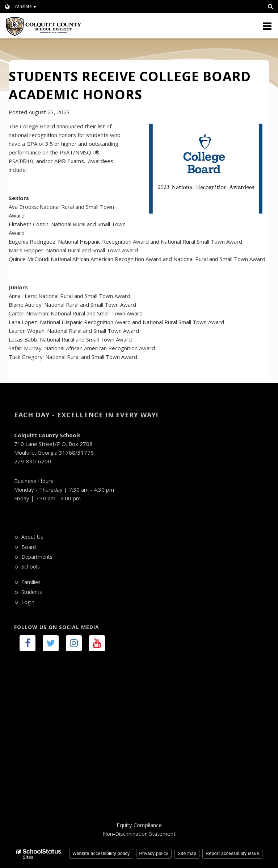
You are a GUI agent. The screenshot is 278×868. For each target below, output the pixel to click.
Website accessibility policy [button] (101, 853)
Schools (31, 567)
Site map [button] (187, 853)
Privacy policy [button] (154, 853)
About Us (32, 537)
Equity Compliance (139, 825)
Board (29, 547)
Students (32, 592)
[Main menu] (267, 26)
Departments (37, 557)
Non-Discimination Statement (139, 834)
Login (28, 602)
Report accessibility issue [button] (232, 853)
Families (31, 582)
